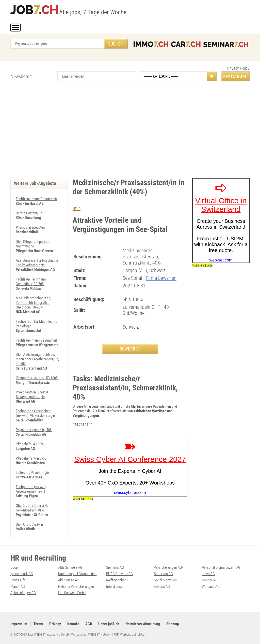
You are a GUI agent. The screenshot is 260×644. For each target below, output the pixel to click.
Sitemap (173, 624)
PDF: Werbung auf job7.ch (130, 634)
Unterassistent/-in (29, 213)
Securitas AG (163, 574)
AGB (89, 624)
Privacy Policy (238, 68)
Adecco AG (162, 587)
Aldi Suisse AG (69, 580)
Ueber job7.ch (109, 624)
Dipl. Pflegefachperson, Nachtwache (33, 244)
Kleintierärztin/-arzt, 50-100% (37, 378)
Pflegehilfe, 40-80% (30, 444)
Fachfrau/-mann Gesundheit (36, 199)
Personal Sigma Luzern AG (221, 567)
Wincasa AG (211, 587)
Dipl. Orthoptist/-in (29, 524)
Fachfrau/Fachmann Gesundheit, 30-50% (31, 282)
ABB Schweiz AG (70, 567)
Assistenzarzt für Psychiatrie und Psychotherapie (37, 263)
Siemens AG (115, 567)
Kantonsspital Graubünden (77, 574)
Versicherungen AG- (168, 567)
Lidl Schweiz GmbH (72, 593)
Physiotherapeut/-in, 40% (34, 430)
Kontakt (73, 624)
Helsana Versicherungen (76, 587)
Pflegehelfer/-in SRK (31, 458)
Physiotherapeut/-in (30, 227)
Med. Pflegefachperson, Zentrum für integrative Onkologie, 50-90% (33, 303)
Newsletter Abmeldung (143, 624)
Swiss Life (18, 580)
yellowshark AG (22, 574)
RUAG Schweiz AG (119, 574)
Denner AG (210, 580)
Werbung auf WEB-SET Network (91, 634)
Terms (38, 624)
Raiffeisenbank (117, 580)
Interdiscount (116, 587)
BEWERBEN (130, 349)
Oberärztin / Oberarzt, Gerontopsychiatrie (32, 508)
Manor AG (18, 587)
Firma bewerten (161, 278)
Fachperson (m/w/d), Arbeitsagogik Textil (32, 489)
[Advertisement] (130, 135)
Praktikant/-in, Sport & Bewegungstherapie (32, 394)
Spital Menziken (165, 580)
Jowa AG (208, 574)
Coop (14, 567)
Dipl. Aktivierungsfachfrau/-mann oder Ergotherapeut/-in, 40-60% (37, 359)
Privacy (55, 624)
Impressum (19, 624)
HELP (77, 209)
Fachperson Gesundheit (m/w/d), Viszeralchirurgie (35, 413)
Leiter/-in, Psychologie (32, 473)
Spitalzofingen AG (23, 593)
